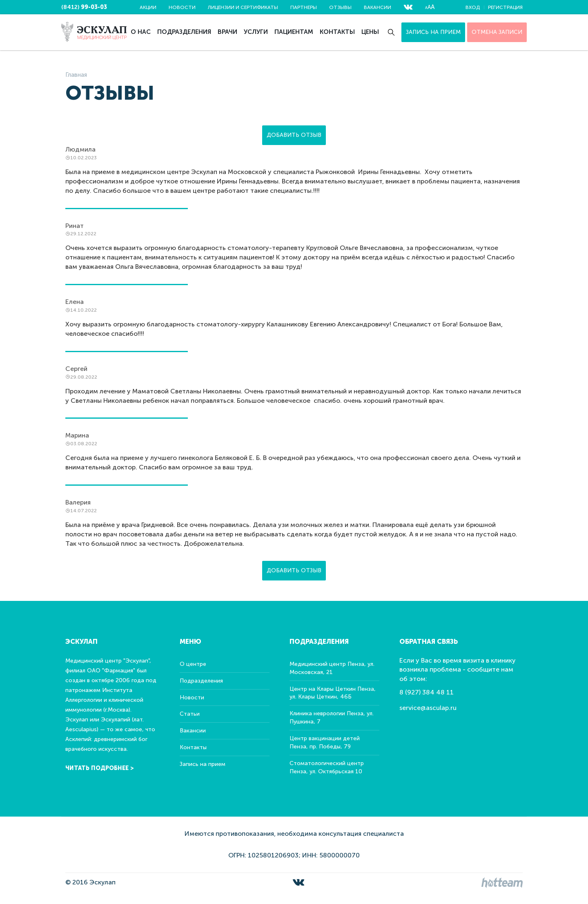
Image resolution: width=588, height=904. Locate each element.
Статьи (190, 714)
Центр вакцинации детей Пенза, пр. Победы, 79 (325, 742)
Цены (370, 32)
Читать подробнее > (100, 768)
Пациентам (294, 32)
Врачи (227, 32)
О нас (141, 32)
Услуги (256, 32)
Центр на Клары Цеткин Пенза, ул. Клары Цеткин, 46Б (333, 693)
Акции (148, 7)
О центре (193, 664)
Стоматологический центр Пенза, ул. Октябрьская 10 (327, 767)
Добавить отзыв (294, 135)
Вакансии (378, 7)
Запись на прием (433, 32)
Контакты (337, 32)
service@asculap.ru (428, 708)
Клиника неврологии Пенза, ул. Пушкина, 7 (332, 718)
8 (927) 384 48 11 (427, 692)
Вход (473, 7)
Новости (182, 7)
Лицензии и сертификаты (243, 7)
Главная (76, 75)
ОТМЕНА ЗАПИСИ (497, 32)
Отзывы (340, 7)
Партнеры (304, 7)
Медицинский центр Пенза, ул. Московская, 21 (332, 668)
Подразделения (184, 32)
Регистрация (505, 7)
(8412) (84, 7)
